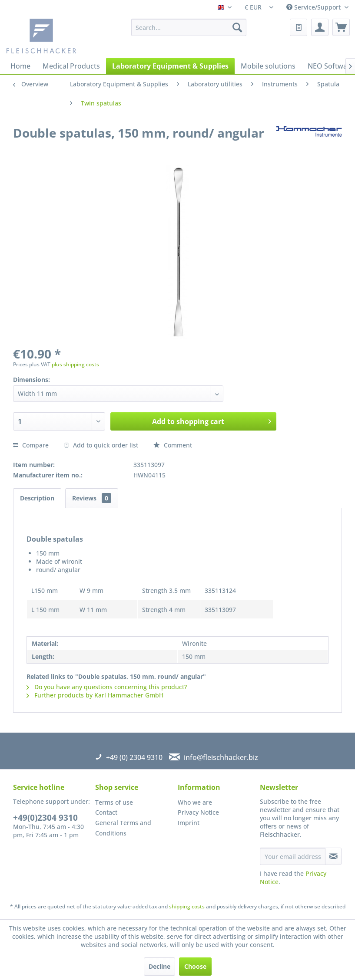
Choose (195, 966)
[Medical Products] (71, 66)
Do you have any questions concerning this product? (107, 687)
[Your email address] (293, 856)
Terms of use (114, 802)
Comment (173, 445)
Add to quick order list (101, 445)
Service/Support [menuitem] (314, 7)
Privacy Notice (198, 812)
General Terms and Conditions (123, 828)
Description (37, 498)
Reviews (92, 498)
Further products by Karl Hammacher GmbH (95, 695)
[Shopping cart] (341, 27)
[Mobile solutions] (268, 66)
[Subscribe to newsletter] (333, 856)
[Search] (237, 27)
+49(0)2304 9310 (45, 818)
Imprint (189, 823)
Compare (31, 445)
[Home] (20, 66)
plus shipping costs (75, 364)
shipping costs (187, 906)
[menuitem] (189, 27)
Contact (106, 812)
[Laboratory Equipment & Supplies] (170, 66)
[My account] (320, 27)
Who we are (195, 802)
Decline (159, 966)
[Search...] (189, 27)
